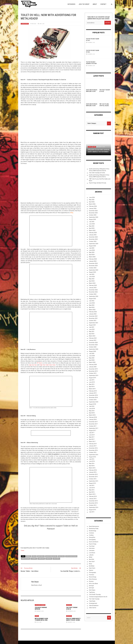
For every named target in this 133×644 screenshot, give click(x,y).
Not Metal (92, 566)
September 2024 (94, 244)
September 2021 (94, 323)
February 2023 (93, 285)
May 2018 (92, 411)
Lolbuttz (91, 555)
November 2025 (93, 213)
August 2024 (92, 246)
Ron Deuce (34, 24)
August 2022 (92, 299)
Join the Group (84, 4)
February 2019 (93, 391)
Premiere (92, 575)
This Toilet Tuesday (94, 599)
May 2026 (92, 200)
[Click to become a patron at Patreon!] (51, 538)
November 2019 (93, 371)
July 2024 (92, 248)
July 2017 (92, 433)
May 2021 (92, 332)
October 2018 (93, 400)
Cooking (91, 535)
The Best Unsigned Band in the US (98, 597)
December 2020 (93, 343)
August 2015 (92, 483)
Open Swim (92, 568)
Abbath (28, 556)
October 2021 (93, 321)
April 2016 (92, 466)
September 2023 (94, 270)
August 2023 (92, 272)
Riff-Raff (92, 588)
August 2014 (92, 510)
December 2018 (93, 395)
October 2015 (93, 479)
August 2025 (92, 219)
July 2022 (92, 301)
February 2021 (93, 338)
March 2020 (92, 362)
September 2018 (94, 402)
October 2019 (93, 373)
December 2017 (93, 422)
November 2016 (93, 450)
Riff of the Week (93, 584)
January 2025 (93, 235)
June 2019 (92, 382)
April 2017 (92, 439)
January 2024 (93, 261)
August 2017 (92, 431)
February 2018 (93, 417)
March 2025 (92, 230)
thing (72, 213)
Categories (71, 4)
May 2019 (92, 384)
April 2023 (92, 281)
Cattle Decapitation (71, 556)
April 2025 (92, 228)
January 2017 (93, 446)
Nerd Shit (92, 559)
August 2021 (92, 325)
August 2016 (92, 457)
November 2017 (93, 424)
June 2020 (92, 356)
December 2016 (93, 448)
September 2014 (94, 507)
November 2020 (93, 345)
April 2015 (92, 492)
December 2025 (93, 211)
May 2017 (92, 437)
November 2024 (93, 239)
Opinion (91, 570)
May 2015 (92, 490)
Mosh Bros (56, 559)
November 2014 (93, 503)
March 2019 (92, 389)
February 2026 (93, 206)
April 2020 (92, 360)
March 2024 (92, 257)
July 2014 (92, 512)
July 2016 (92, 459)
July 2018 (92, 406)
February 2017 (93, 444)
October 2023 (93, 268)
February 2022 (93, 312)
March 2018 (92, 415)
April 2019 (92, 387)
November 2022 (93, 292)
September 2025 (94, 217)
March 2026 (92, 204)
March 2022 (92, 310)
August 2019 (92, 378)
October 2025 (93, 215)
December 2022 (93, 290)
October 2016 (93, 452)
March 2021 (92, 336)
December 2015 (93, 474)
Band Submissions (94, 526)
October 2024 (93, 241)
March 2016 (92, 468)
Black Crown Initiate (51, 556)
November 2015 (93, 477)
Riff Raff (91, 586)
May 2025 (92, 226)
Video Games (93, 608)
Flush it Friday (93, 544)
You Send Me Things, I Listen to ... (71, 571)
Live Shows (92, 553)
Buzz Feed (61, 556)
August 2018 (92, 404)
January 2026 (93, 208)
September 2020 (94, 349)
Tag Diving (92, 592)
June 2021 (92, 329)
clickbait (34, 559)
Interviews (92, 548)
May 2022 (92, 305)
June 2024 (92, 250)
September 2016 (94, 455)
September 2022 (94, 296)
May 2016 (92, 463)
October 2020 (93, 347)
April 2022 (92, 307)
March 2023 (92, 283)
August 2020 (92, 351)
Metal (37, 616)
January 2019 (93, 393)
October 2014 (93, 505)
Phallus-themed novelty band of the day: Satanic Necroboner (73, 620)
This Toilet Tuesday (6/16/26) (97, 173)
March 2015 (92, 494)
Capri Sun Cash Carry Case (48, 365)
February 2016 (93, 470)
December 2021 (93, 316)
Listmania (92, 551)
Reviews (91, 581)
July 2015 (92, 485)
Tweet (22, 550)
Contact (103, 4)
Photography (93, 573)
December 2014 (93, 501)
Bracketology (93, 531)
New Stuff (69, 605)
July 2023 (92, 274)
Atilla (34, 556)
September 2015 (94, 481)
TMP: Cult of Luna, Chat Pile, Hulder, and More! (104, 106)
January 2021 (93, 340)
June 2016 (92, 461)
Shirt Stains (92, 590)
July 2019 (92, 380)
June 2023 (92, 277)
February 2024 (93, 259)
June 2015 (92, 488)
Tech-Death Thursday (40, 605)
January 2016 (93, 472)
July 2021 (92, 327)
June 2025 (92, 224)
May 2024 (92, 252)
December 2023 (93, 263)
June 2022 (92, 303)
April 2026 (92, 202)
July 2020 (92, 354)
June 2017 (92, 435)
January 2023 (93, 288)
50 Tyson (40, 363)
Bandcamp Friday (94, 529)
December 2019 (93, 369)
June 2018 (92, 409)
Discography (92, 540)
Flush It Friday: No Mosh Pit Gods (98, 183)
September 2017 (94, 428)
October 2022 (93, 294)
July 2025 (92, 222)
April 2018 (92, 413)
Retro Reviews (93, 579)
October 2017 (93, 426)
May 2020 (92, 358)
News (94, 147)
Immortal (49, 559)
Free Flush (92, 546)
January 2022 (93, 314)
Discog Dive (92, 537)
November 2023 (93, 266)
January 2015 (93, 499)
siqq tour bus (33, 365)
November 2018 (93, 397)
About (95, 4)
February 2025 (93, 233)
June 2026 (92, 197)
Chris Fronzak (25, 559)
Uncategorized (25, 24)
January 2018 (93, 419)
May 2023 (92, 279)
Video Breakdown (94, 606)
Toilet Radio (92, 601)
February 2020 (93, 365)
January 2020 (93, 367)
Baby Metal (41, 556)
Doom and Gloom (94, 542)
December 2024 (93, 237)
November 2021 (93, 318)
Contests (91, 533)
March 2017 (92, 441)
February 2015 (93, 496)
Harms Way (41, 559)
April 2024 (92, 255)
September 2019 (94, 375)
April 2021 (92, 334)
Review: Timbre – (30, 571)
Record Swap (93, 577)
